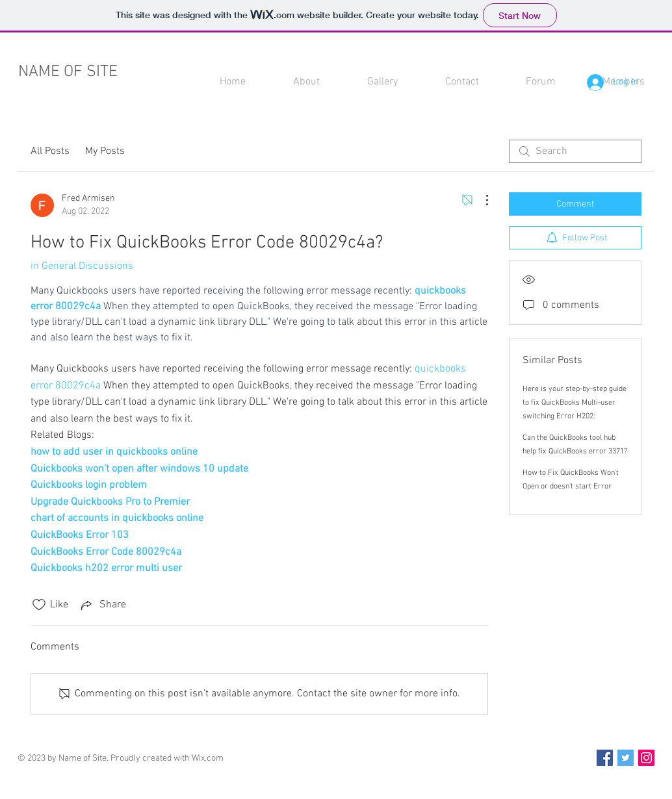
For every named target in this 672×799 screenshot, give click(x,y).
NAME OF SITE (68, 72)
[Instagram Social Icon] (646, 758)
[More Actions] (480, 200)
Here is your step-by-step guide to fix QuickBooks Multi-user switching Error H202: (575, 403)
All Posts (50, 151)
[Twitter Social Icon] (626, 758)
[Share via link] (102, 605)
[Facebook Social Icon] (605, 758)
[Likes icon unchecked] (39, 605)
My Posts (105, 151)
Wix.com (208, 758)
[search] (575, 151)
